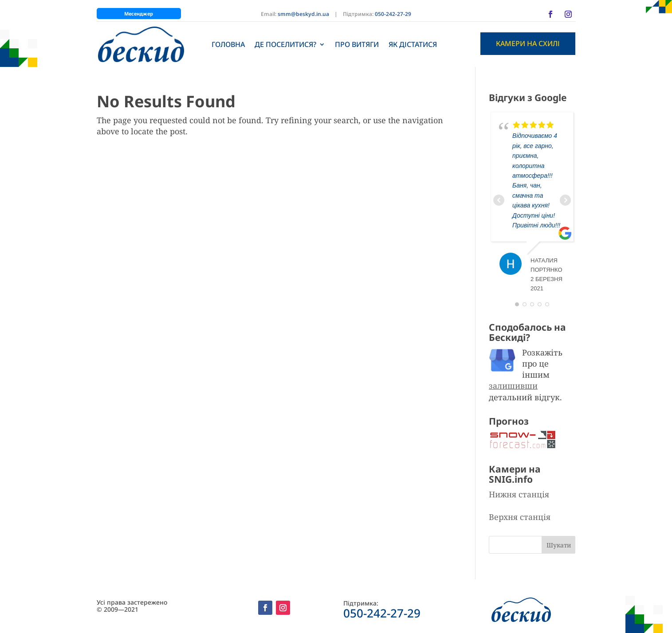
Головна (228, 44)
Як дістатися (413, 44)
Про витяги (357, 44)
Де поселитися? (285, 44)
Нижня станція (519, 494)
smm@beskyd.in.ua (303, 14)
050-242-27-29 (393, 14)
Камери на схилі (528, 43)
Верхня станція (520, 517)
